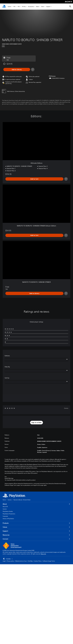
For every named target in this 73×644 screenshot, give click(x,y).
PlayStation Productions (9, 514)
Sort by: (7, 378)
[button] (36, 423)
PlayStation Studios (8, 511)
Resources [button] (36, 535)
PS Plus (24, 7)
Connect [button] (36, 539)
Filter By (7, 367)
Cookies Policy (38, 561)
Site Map (30, 561)
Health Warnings (9, 478)
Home (4, 500)
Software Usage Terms (49, 561)
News (38, 7)
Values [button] (36, 527)
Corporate (5, 516)
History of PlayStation (8, 519)
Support (48, 7)
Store (43, 7)
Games (9, 7)
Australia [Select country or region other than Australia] (8, 559)
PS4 (19, 7)
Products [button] (36, 523)
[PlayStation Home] (4, 7)
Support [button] (36, 531)
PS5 (14, 7)
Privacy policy (10, 561)
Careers (5, 509)
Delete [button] (66, 408)
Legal (4, 561)
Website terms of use (21, 561)
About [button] (36, 504)
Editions (7, 356)
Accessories (31, 7)
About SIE (5, 507)
